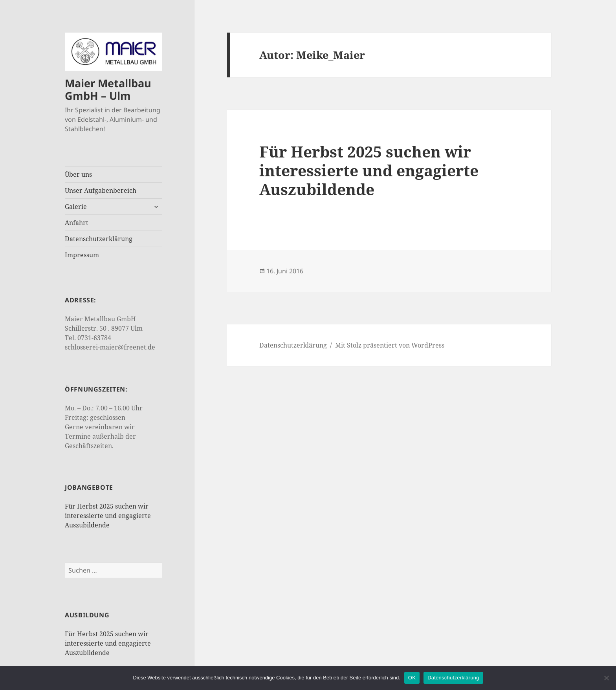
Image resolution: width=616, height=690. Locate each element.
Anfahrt (77, 223)
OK (412, 678)
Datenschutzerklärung (99, 239)
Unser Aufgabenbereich (101, 190)
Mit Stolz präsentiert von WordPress (390, 345)
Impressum (82, 255)
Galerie (76, 207)
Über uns (78, 174)
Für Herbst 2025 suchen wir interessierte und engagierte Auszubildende (108, 516)
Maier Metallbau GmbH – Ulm (108, 89)
